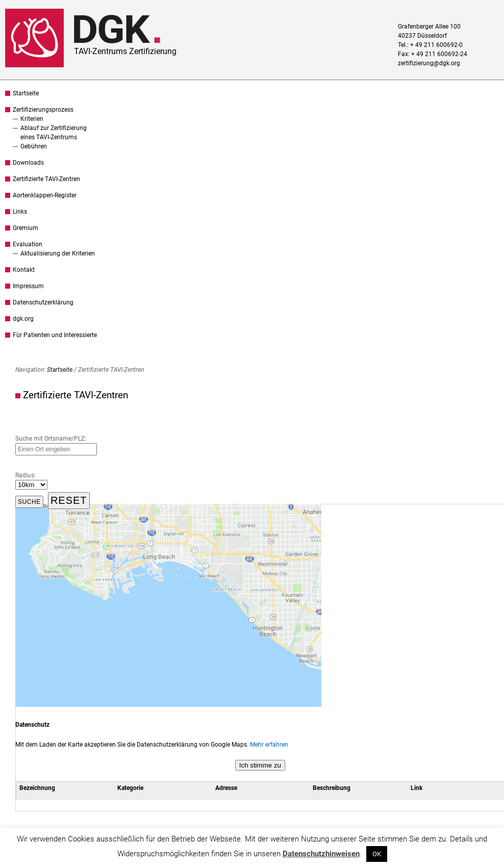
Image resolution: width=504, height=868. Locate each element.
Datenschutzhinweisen (321, 854)
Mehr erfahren (269, 745)
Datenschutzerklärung (43, 302)
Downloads (28, 163)
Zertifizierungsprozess (43, 110)
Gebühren (34, 146)
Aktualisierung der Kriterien (58, 253)
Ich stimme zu (260, 765)
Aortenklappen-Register (45, 195)
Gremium (26, 228)
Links (20, 212)
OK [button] (377, 854)
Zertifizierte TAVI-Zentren (46, 179)
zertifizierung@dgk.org (429, 63)
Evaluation (28, 244)
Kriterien (32, 119)
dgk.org (23, 319)
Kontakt (24, 270)
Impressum (28, 286)
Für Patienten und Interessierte (55, 335)
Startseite (26, 93)
